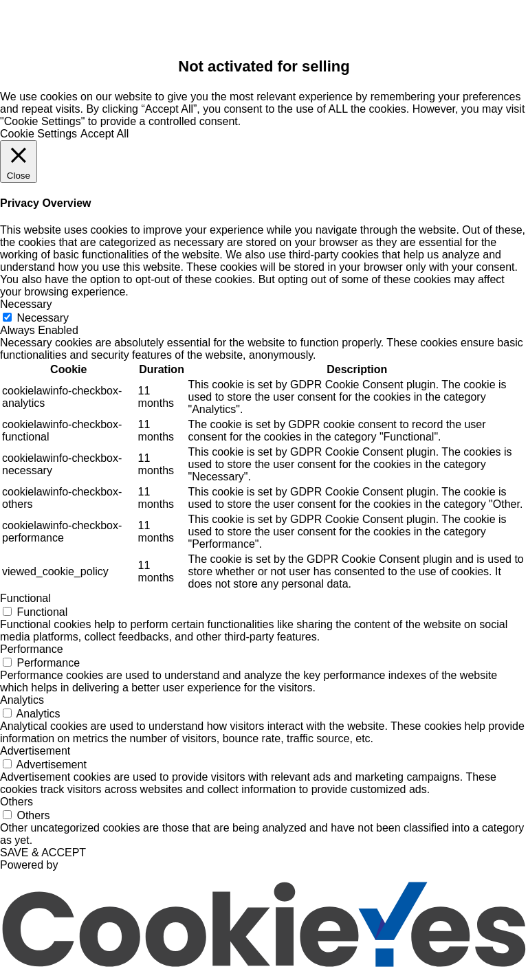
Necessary (43, 318)
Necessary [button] (26, 304)
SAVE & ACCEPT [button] (43, 853)
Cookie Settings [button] (38, 134)
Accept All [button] (104, 134)
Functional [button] (25, 598)
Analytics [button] (22, 700)
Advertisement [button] (35, 751)
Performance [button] (32, 649)
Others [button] (16, 802)
